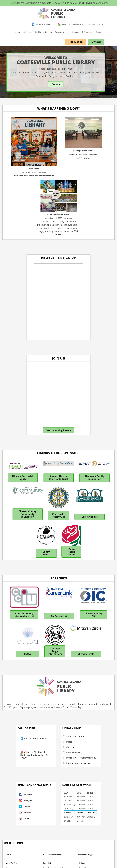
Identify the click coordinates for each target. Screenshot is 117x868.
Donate (56, 80)
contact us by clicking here (19, 822)
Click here (87, 3)
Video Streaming (50, 737)
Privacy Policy (33, 864)
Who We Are (11, 659)
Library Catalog (49, 721)
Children (83, 659)
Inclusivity (36, 859)
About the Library (42, 576)
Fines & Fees (11, 674)
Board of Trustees (14, 669)
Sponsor (10, 721)
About (37, 16)
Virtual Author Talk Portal (53, 692)
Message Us (84, 721)
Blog (44, 711)
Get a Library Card (50, 676)
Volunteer (10, 716)
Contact (73, 27)
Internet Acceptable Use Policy (44, 601)
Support (95, 16)
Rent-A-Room (48, 687)
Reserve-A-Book (49, 742)
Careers (41, 588)
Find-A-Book (86, 37)
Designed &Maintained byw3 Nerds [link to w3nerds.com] (79, 856)
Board (40, 583)
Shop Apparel (12, 726)
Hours (82, 711)
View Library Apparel (88, 674)
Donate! (108, 37)
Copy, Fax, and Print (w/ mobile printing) (56, 665)
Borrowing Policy (18, 864)
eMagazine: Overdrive (52, 731)
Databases (47, 716)
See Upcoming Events (88, 262)
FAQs (81, 726)
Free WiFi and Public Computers (56, 671)
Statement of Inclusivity (44, 611)
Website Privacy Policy (42, 856)
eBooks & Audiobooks (52, 726)
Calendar (47, 16)
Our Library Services (63, 16)
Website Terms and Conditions (17, 856)
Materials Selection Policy (15, 862)
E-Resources (107, 16)
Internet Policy (23, 859)
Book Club (47, 659)
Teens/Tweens (85, 664)
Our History (11, 664)
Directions (83, 716)
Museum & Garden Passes (54, 681)
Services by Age (81, 16)
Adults (82, 669)
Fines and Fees (44, 593)
